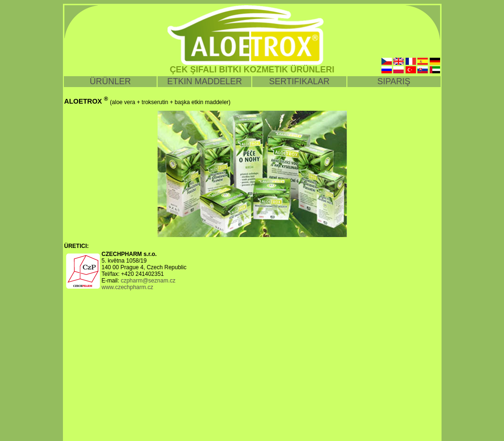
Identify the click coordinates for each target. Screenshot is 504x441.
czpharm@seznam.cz (148, 281)
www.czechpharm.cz (128, 287)
